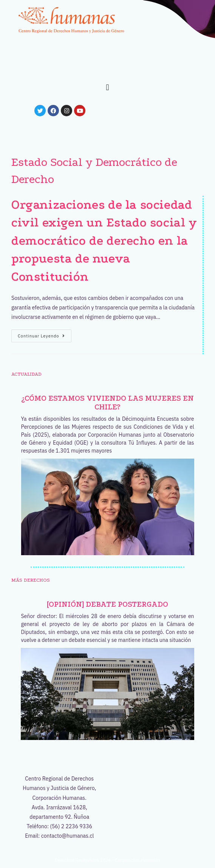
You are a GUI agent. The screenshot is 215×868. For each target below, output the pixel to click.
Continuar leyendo (45, 334)
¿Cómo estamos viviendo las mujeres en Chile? (107, 403)
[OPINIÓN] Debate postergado (107, 604)
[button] (107, 87)
